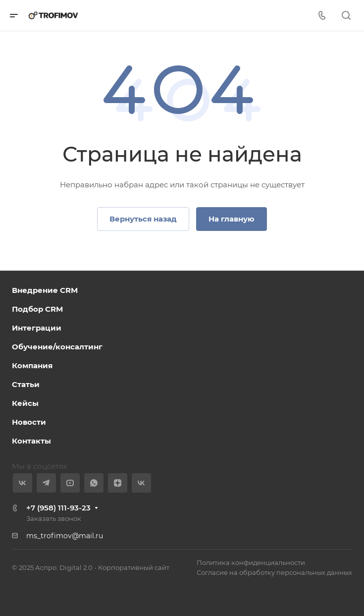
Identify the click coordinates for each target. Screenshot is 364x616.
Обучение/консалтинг (57, 347)
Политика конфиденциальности (251, 562)
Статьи (26, 384)
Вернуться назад (143, 219)
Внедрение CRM (45, 290)
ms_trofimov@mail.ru (65, 536)
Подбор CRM (37, 309)
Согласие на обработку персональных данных (274, 572)
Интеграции (37, 328)
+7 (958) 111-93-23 (58, 508)
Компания (32, 365)
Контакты (31, 441)
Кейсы (25, 403)
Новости (29, 422)
